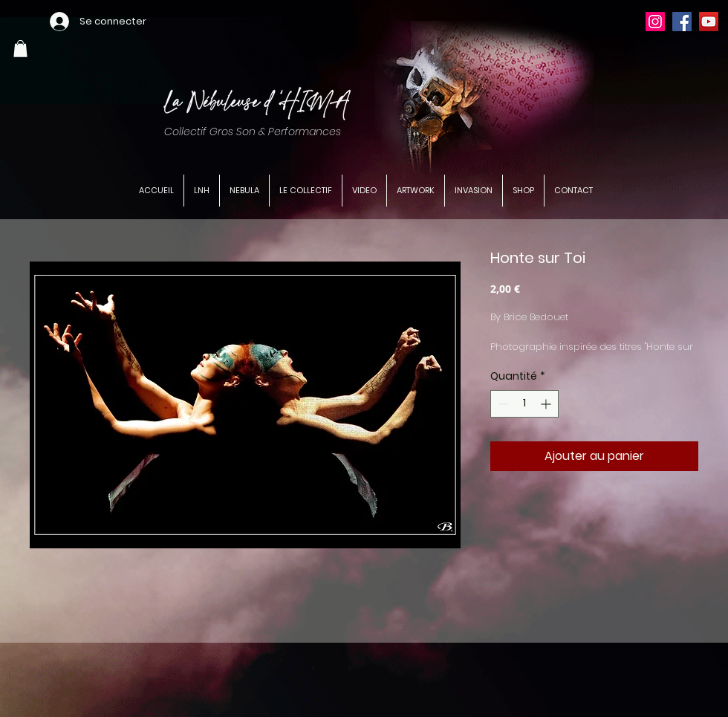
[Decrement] (502, 404)
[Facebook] (682, 22)
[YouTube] (709, 22)
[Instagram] (655, 22)
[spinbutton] (524, 404)
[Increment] (547, 404)
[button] (20, 49)
